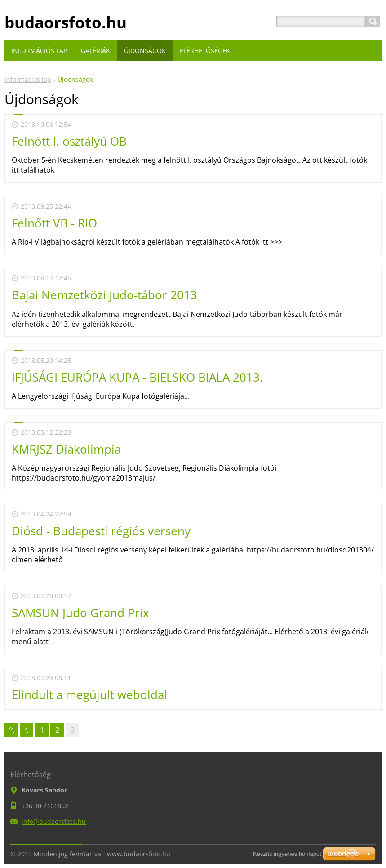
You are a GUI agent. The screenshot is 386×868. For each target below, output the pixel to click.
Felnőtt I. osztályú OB (69, 141)
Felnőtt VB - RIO (54, 223)
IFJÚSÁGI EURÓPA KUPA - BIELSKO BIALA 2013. (137, 377)
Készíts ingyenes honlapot (287, 854)
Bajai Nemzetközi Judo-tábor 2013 (104, 295)
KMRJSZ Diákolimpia (66, 449)
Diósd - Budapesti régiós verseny (101, 531)
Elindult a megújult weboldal (89, 694)
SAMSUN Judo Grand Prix (80, 613)
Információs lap (28, 79)
